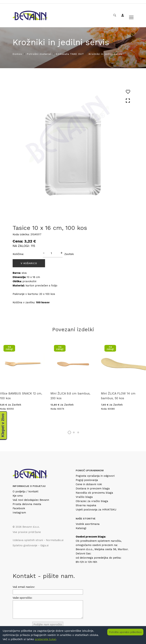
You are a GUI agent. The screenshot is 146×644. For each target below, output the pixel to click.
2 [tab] (74, 432)
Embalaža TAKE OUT (70, 54)
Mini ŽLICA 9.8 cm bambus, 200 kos (70, 396)
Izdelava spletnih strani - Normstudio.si (38, 540)
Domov (17, 54)
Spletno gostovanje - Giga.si (31, 545)
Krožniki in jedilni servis (105, 54)
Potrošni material (39, 54)
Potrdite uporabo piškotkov (125, 632)
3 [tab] (78, 432)
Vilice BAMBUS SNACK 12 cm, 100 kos (21, 396)
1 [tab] (69, 432)
